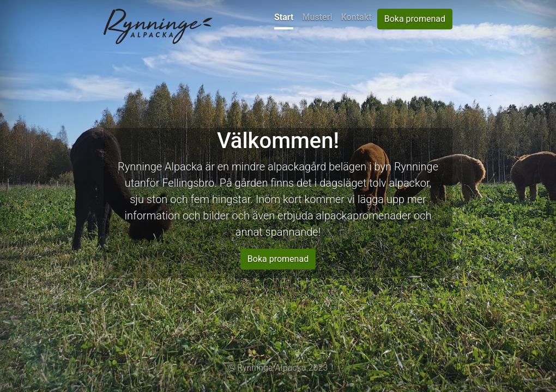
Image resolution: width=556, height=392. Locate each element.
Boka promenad (415, 19)
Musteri (317, 17)
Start (284, 17)
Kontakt (356, 17)
